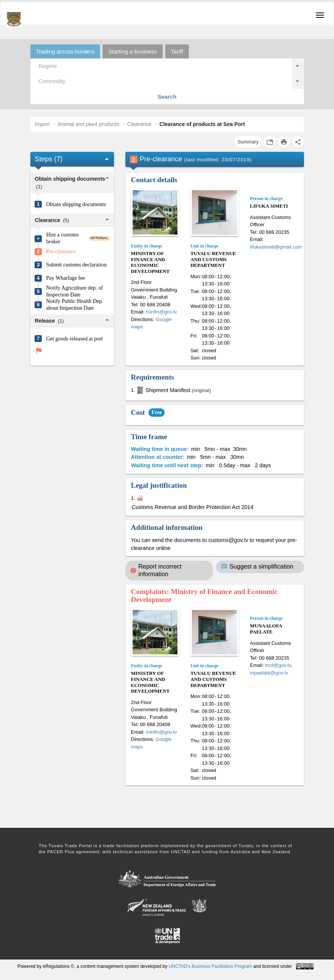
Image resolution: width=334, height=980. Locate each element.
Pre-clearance (61, 251)
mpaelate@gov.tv (269, 673)
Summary (248, 142)
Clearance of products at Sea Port (202, 124)
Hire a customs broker (63, 238)
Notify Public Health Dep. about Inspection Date (75, 305)
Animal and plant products (89, 124)
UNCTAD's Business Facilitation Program (210, 966)
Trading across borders (65, 51)
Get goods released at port (75, 339)
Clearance (139, 124)
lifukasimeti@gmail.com (276, 247)
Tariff (177, 51)
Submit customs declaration (77, 265)
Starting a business (133, 51)
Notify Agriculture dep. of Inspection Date (75, 291)
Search (167, 97)
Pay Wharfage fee (66, 278)
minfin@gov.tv (161, 312)
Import (43, 124)
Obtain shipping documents (76, 204)
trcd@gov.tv (278, 665)
